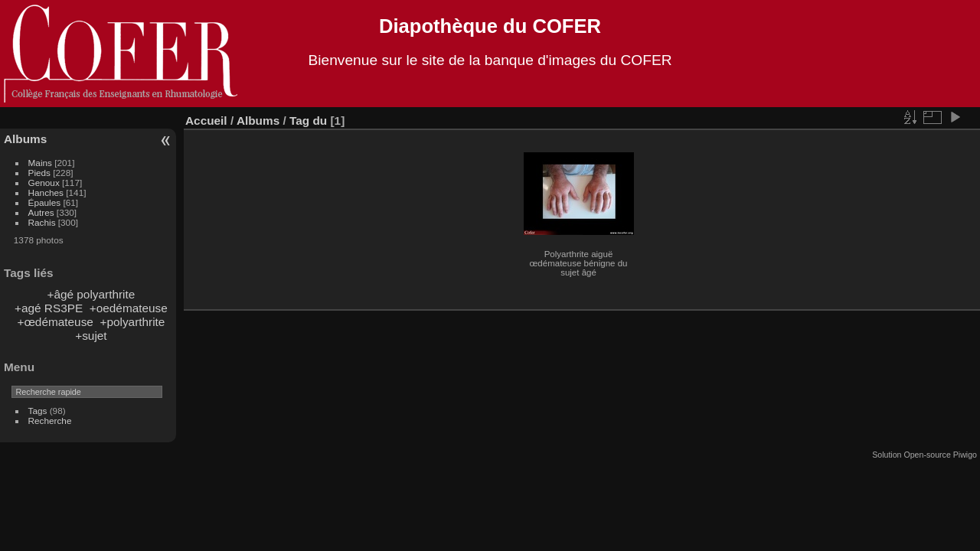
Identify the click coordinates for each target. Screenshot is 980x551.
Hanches (46, 192)
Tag (299, 121)
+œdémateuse (55, 322)
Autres (41, 212)
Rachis (42, 222)
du (320, 121)
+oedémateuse (129, 308)
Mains (40, 163)
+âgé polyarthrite (91, 294)
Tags (38, 411)
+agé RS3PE (49, 308)
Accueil (206, 121)
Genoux (44, 183)
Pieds (39, 173)
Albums (25, 139)
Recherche (50, 421)
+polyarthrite (132, 322)
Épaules (45, 202)
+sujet (91, 336)
